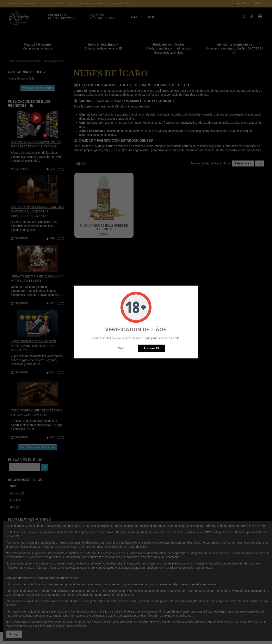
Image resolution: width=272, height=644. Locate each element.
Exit (120, 348)
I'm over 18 (152, 348)
